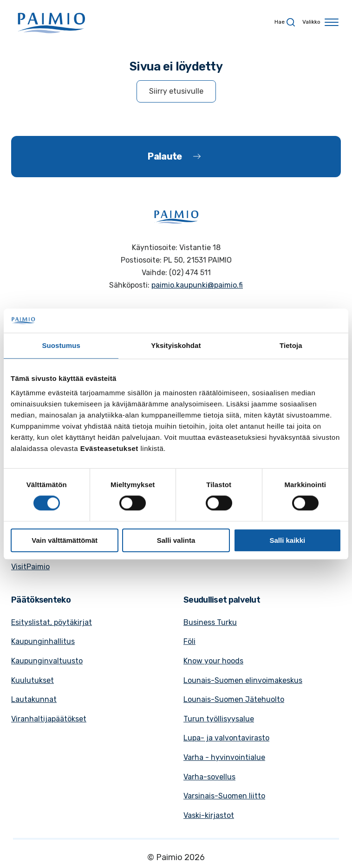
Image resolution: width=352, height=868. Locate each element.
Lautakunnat (34, 699)
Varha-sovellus (209, 777)
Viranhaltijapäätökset (49, 719)
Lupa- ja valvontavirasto (226, 738)
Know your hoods (213, 661)
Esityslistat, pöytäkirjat (52, 622)
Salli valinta (176, 540)
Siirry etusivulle (176, 91)
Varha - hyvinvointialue (224, 757)
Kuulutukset (33, 680)
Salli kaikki (287, 540)
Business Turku (210, 622)
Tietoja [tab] (291, 345)
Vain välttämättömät (65, 540)
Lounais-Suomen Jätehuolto (234, 699)
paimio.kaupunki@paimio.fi (197, 285)
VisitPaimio (30, 567)
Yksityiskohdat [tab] (176, 345)
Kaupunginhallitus (43, 641)
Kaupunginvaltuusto (47, 661)
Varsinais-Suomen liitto (224, 796)
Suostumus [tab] (61, 345)
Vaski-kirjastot (209, 815)
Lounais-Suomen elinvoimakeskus (243, 680)
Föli (189, 641)
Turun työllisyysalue (219, 719)
